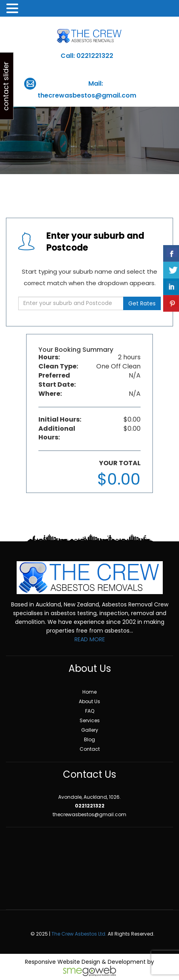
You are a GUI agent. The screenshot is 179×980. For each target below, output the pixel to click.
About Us (89, 701)
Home (89, 692)
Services (90, 720)
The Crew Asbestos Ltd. (79, 934)
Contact (90, 749)
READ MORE (90, 639)
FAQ (90, 711)
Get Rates (142, 303)
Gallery (90, 730)
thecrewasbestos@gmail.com (87, 95)
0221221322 (95, 56)
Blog (89, 739)
